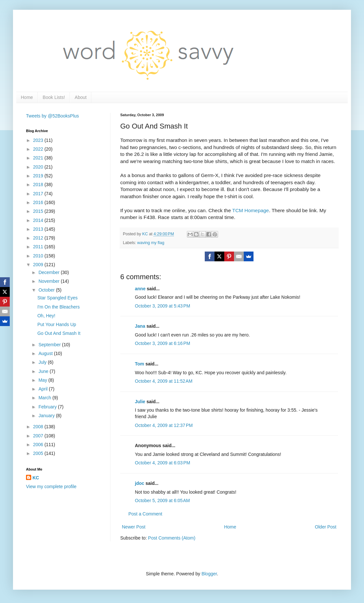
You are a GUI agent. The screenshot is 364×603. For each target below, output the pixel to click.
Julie (140, 402)
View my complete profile (51, 487)
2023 (39, 140)
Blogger (209, 574)
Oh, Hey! (46, 316)
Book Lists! (54, 97)
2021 (39, 158)
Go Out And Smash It (59, 333)
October (47, 290)
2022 (39, 149)
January (47, 416)
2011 (39, 247)
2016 (39, 202)
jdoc (140, 483)
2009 (39, 265)
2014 (39, 220)
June (44, 371)
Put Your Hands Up (57, 324)
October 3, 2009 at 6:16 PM (162, 343)
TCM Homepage (250, 210)
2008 (39, 427)
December (49, 272)
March (45, 398)
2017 (39, 194)
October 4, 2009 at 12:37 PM (164, 425)
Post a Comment (145, 514)
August (46, 353)
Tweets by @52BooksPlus (52, 116)
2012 (39, 238)
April (44, 389)
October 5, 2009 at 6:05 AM (162, 500)
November (49, 281)
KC (36, 478)
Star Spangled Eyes (58, 298)
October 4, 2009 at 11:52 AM (164, 381)
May (43, 380)
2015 (39, 211)
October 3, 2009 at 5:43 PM (162, 306)
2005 (39, 453)
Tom (140, 364)
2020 (39, 167)
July (43, 362)
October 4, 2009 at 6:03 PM (162, 463)
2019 (39, 176)
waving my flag (151, 243)
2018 (39, 185)
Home (27, 97)
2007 (39, 436)
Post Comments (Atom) (172, 538)
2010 (39, 256)
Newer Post (134, 527)
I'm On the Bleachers (58, 307)
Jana (140, 326)
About (81, 97)
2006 (39, 445)
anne (140, 289)
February (48, 407)
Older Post (326, 527)
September (50, 345)
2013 (39, 229)
